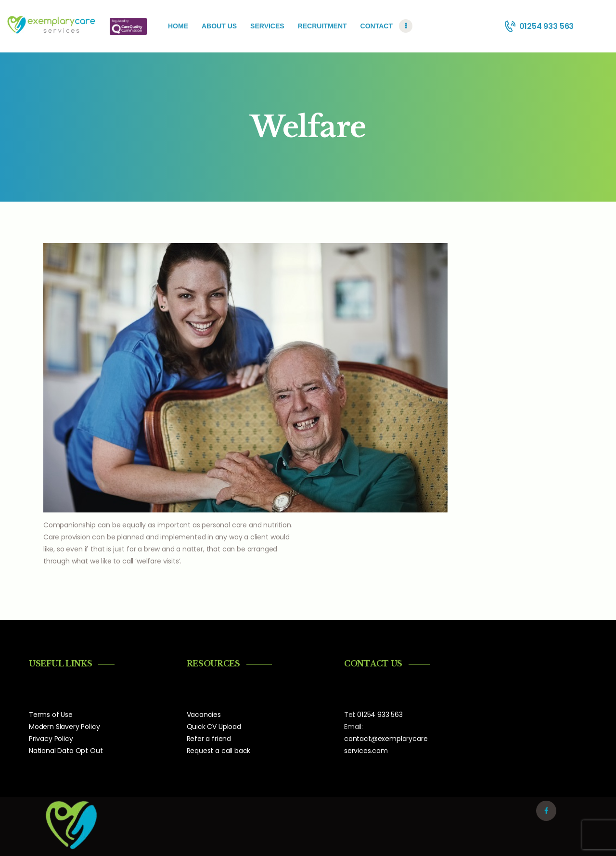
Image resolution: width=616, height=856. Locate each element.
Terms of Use (51, 715)
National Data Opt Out (66, 751)
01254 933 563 (380, 715)
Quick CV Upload (214, 727)
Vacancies (204, 715)
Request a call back (219, 751)
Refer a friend (209, 739)
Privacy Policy (51, 739)
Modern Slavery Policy (64, 727)
